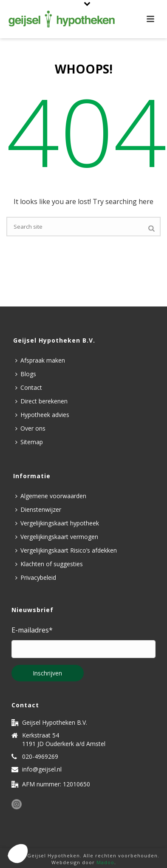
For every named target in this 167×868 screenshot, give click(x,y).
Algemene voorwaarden (51, 496)
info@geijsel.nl (42, 769)
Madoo (105, 862)
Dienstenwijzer (38, 509)
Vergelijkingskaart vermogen (57, 537)
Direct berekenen (41, 401)
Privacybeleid (36, 577)
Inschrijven (47, 673)
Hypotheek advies (42, 415)
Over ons (30, 428)
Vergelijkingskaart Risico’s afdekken (66, 550)
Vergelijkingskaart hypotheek (57, 523)
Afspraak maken (40, 360)
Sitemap (29, 442)
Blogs (26, 374)
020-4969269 (40, 757)
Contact (29, 387)
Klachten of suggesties (49, 564)
